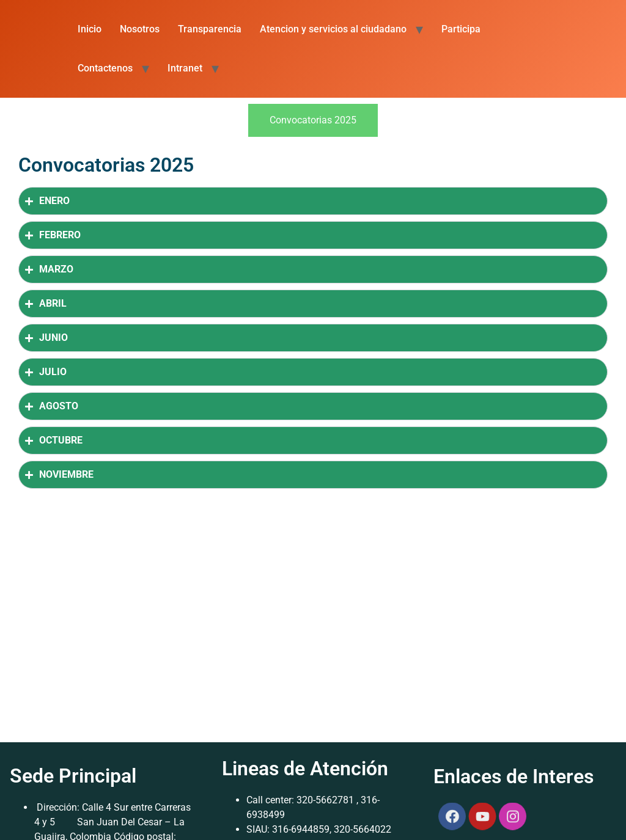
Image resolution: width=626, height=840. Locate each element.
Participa (461, 29)
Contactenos (105, 68)
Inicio (90, 29)
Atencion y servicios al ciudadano (333, 29)
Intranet (185, 68)
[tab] (313, 120)
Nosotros (140, 29)
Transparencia (210, 29)
